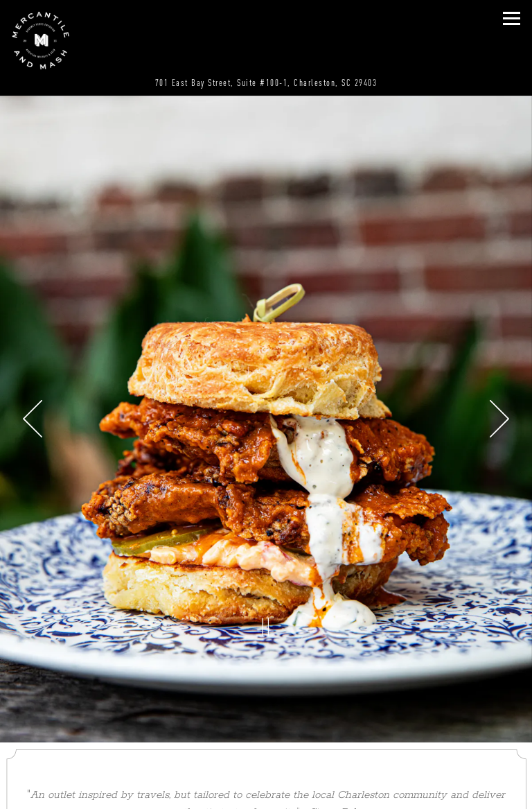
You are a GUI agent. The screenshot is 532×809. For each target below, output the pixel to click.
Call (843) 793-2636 (266, 741)
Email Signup (266, 795)
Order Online (266, 768)
